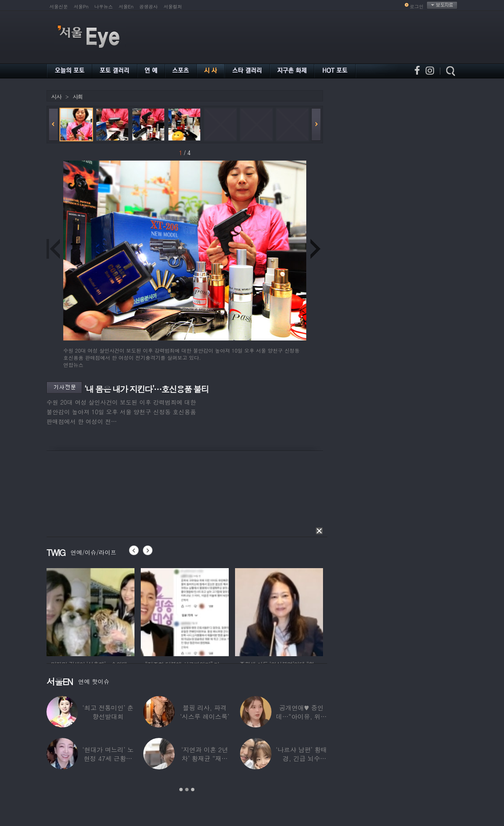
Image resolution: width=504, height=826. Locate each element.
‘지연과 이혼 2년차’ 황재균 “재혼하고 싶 (205, 758)
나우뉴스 (103, 6)
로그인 (417, 6)
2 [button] (187, 790)
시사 (56, 97)
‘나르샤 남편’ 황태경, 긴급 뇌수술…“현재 (301, 758)
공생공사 (149, 6)
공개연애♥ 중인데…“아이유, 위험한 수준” (301, 716)
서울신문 (59, 6)
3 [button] (193, 790)
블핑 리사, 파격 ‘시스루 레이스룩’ (205, 712)
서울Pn (81, 6)
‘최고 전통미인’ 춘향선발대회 (108, 712)
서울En (126, 6)
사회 (78, 97)
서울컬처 (173, 6)
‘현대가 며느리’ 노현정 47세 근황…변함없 (108, 758)
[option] (90, 611)
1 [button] (181, 790)
